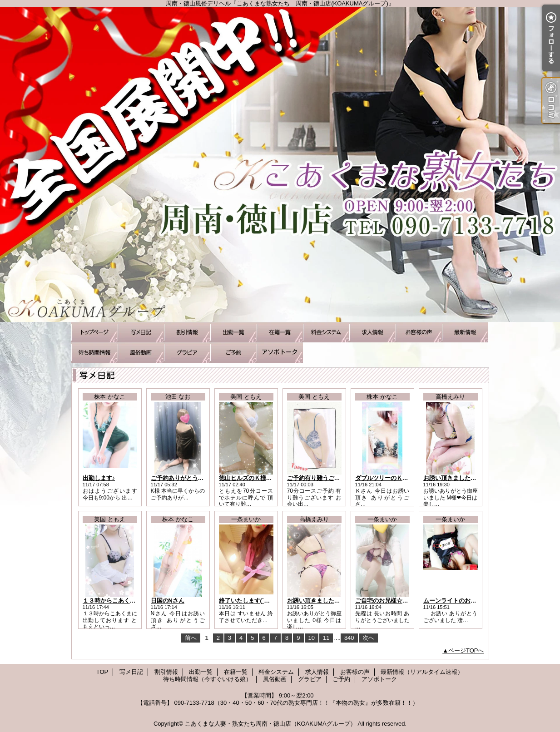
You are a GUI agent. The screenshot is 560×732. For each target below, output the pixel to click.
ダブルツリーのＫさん (385, 478)
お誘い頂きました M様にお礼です (468, 478)
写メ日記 (141, 332)
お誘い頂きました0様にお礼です (330, 601)
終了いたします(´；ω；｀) (254, 601)
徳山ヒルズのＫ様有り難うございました (272, 478)
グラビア (187, 353)
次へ (368, 638)
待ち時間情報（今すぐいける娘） (94, 353)
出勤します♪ (99, 478)
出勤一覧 (233, 332)
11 (326, 638)
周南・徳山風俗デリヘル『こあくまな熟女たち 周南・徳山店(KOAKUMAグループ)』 (280, 164)
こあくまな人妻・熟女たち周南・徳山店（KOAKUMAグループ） (270, 724)
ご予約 (233, 353)
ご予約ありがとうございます (189, 478)
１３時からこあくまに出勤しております (136, 601)
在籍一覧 (280, 332)
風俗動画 (141, 353)
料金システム (326, 332)
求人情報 (372, 332)
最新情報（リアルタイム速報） (465, 332)
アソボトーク (280, 353)
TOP (94, 332)
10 (312, 638)
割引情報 (187, 332)
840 (349, 638)
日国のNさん (168, 601)
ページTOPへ (466, 650)
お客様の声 (419, 332)
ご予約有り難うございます (322, 478)
